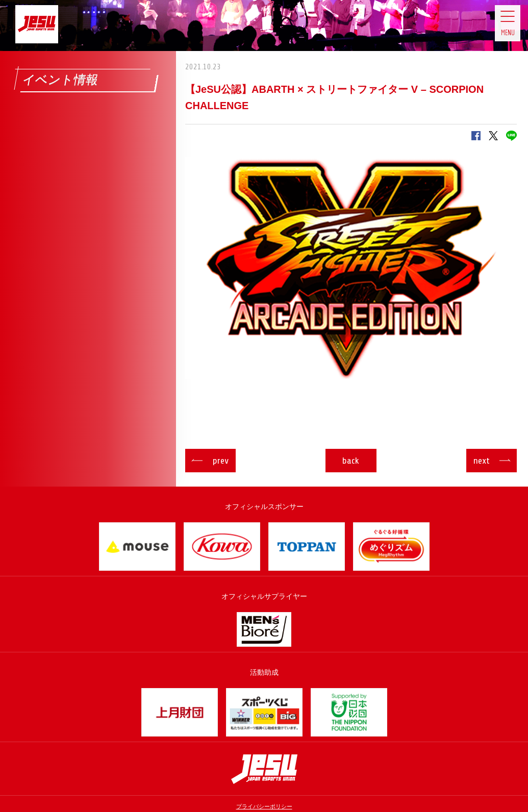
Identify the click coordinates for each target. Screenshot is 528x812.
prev (231, 461)
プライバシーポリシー (264, 806)
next (471, 461)
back (351, 461)
